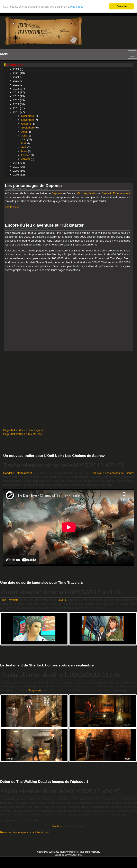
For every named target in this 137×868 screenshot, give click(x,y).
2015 (16, 100)
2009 (16, 171)
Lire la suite (12, 207)
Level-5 (62, 600)
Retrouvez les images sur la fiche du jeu (24, 832)
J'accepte (121, 6)
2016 (16, 96)
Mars (24, 151)
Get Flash (57, 826)
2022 (16, 73)
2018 (16, 89)
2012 (16, 112)
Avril (24, 147)
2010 (16, 167)
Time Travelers (9, 600)
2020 (16, 81)
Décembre (28, 116)
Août (24, 131)
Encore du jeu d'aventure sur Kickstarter (44, 225)
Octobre (26, 124)
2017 (16, 92)
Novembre (28, 120)
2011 (16, 163)
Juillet (25, 135)
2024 (16, 69)
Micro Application (87, 193)
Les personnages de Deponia (33, 186)
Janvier (26, 159)
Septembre (28, 128)
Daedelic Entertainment (116, 193)
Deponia (57, 193)
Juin (24, 139)
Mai (23, 143)
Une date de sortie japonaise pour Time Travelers (42, 582)
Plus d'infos (77, 7)
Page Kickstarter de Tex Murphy (23, 434)
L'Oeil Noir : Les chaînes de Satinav (112, 473)
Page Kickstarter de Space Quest (23, 430)
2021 (16, 77)
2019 (16, 85)
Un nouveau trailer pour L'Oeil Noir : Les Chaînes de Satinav (54, 456)
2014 (16, 104)
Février (25, 155)
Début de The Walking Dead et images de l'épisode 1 (44, 782)
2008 (16, 175)
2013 (16, 108)
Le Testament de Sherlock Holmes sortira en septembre (47, 665)
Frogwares (35, 690)
